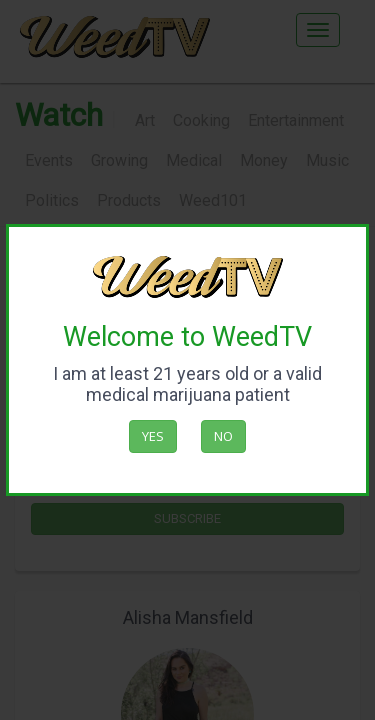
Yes (153, 436)
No (223, 436)
